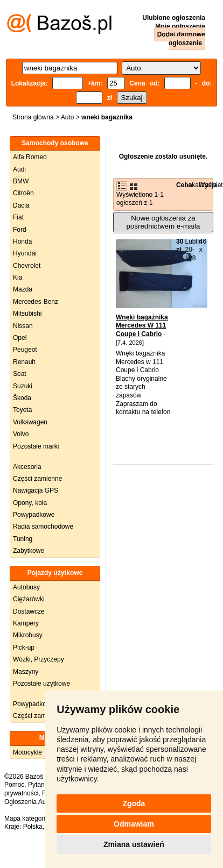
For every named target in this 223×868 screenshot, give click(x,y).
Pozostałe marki (36, 446)
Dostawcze (29, 611)
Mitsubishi (27, 314)
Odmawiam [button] (134, 824)
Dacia (21, 205)
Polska (33, 827)
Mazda (23, 289)
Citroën (23, 193)
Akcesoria (27, 467)
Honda (22, 241)
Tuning (23, 539)
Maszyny (26, 672)
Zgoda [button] (134, 803)
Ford (20, 230)
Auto (68, 117)
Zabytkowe (29, 551)
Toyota (22, 410)
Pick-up (24, 648)
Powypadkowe (34, 515)
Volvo (21, 434)
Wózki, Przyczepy (39, 659)
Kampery (26, 623)
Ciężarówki (29, 599)
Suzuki (23, 386)
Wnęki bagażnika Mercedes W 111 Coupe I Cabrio (142, 326)
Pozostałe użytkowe (41, 684)
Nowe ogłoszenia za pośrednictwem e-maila (163, 222)
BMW (21, 181)
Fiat (18, 217)
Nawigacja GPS (36, 490)
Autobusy (26, 587)
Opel (20, 338)
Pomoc (14, 785)
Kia (18, 278)
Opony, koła (30, 503)
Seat (20, 374)
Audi (19, 169)
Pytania (39, 785)
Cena (184, 185)
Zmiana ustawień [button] (134, 844)
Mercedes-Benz (36, 302)
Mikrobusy (28, 635)
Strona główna (33, 117)
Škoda (22, 398)
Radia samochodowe (43, 527)
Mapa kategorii (26, 819)
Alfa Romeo (30, 157)
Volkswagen (30, 422)
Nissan (23, 326)
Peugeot (25, 350)
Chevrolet (27, 266)
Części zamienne (37, 479)
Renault (24, 362)
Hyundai (25, 253)
